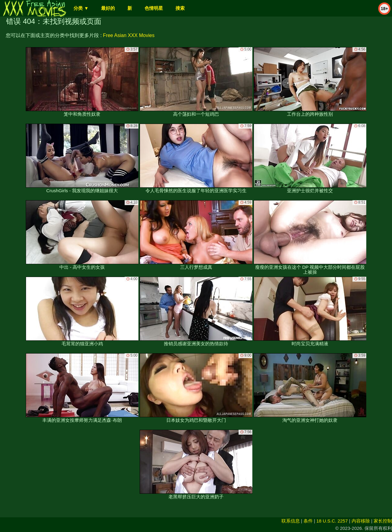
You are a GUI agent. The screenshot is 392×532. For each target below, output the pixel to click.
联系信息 (291, 521)
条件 (308, 521)
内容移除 (361, 521)
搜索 (180, 8)
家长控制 (383, 521)
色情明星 (154, 8)
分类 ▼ (81, 8)
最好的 (108, 8)
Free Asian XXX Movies (129, 35)
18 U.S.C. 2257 (332, 521)
